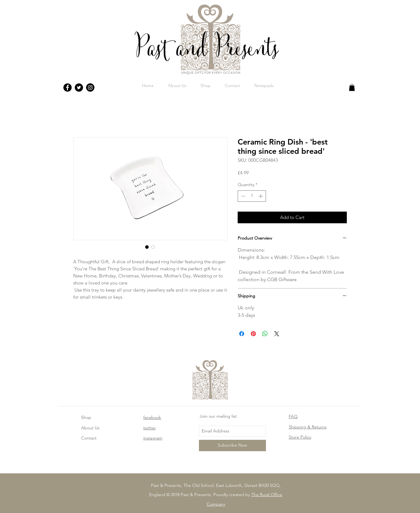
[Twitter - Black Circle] (79, 87)
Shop (86, 417)
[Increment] (261, 196)
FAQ (293, 416)
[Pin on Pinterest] (253, 334)
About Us (90, 428)
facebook (152, 417)
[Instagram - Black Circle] (90, 87)
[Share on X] (277, 334)
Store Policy (300, 437)
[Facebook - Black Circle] (67, 87)
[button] (352, 87)
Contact (89, 438)
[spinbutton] (252, 196)
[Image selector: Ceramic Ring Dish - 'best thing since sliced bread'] (147, 247)
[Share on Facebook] (242, 334)
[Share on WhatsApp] (265, 334)
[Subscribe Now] (232, 445)
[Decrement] (242, 196)
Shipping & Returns (308, 427)
